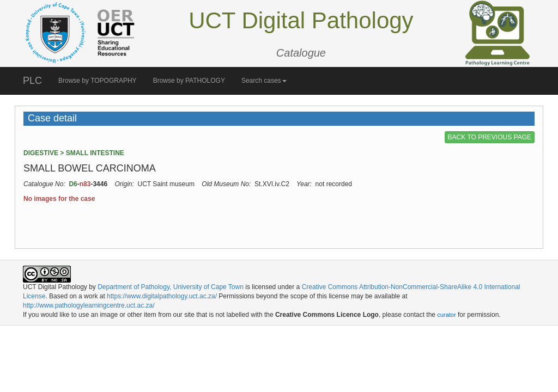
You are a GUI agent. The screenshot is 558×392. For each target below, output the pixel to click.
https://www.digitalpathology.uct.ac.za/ (162, 296)
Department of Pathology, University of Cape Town (171, 287)
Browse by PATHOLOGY (189, 81)
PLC (32, 81)
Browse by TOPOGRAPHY (98, 81)
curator (446, 315)
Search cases (264, 81)
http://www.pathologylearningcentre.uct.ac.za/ (89, 305)
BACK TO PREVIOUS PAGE (490, 137)
